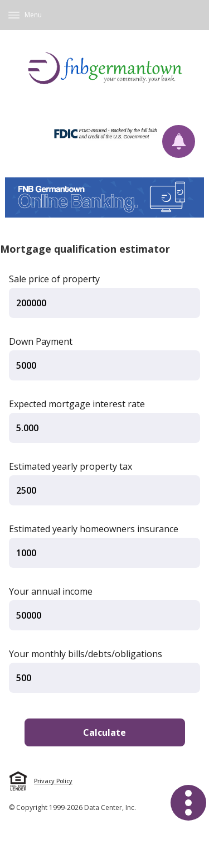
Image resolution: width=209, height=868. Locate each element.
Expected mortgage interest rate (77, 404)
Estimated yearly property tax (71, 466)
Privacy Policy (53, 781)
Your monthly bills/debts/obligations (86, 654)
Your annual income (51, 591)
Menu (33, 15)
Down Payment (41, 341)
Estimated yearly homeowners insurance (94, 529)
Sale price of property (54, 279)
